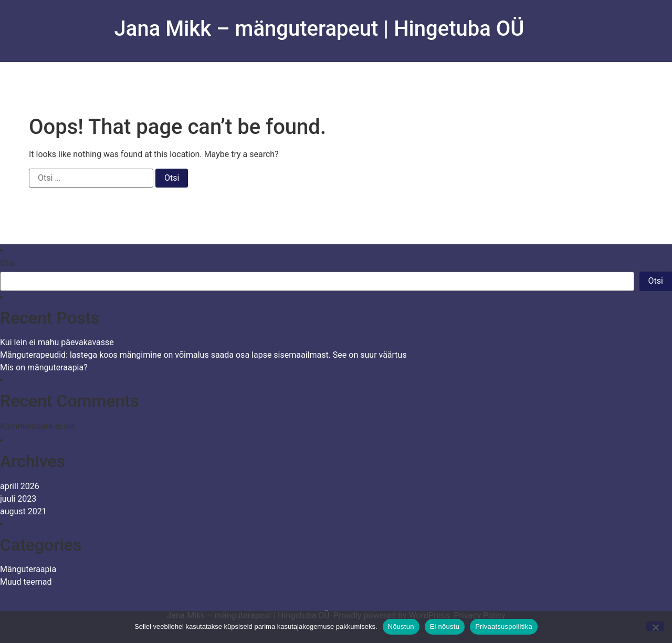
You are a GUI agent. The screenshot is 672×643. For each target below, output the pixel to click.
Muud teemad (26, 582)
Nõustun (401, 626)
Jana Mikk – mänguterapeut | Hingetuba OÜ (319, 29)
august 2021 (23, 511)
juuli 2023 (18, 499)
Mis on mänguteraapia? (44, 367)
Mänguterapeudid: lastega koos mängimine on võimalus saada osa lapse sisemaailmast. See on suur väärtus (203, 355)
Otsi (7, 263)
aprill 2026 (20, 486)
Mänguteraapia (28, 569)
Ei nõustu (445, 626)
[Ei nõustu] (655, 626)
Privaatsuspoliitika (504, 626)
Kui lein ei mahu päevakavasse (57, 342)
